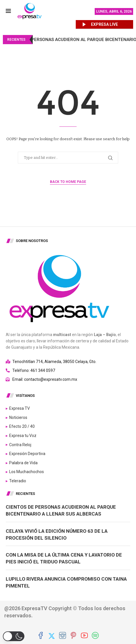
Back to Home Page (68, 182)
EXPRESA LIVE (104, 24)
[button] (14, 636)
